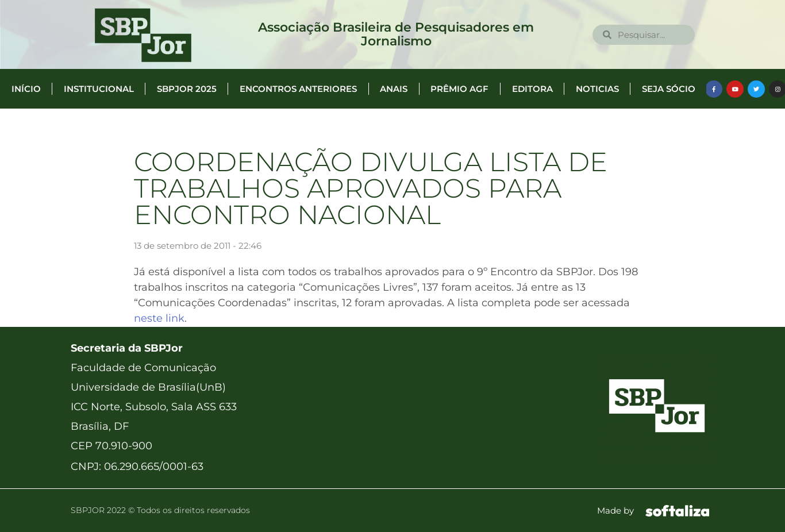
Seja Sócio (669, 89)
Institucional (99, 89)
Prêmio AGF (459, 89)
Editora (532, 89)
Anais (394, 89)
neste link (159, 318)
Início (26, 89)
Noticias (597, 89)
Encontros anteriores (298, 89)
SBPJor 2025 (187, 89)
